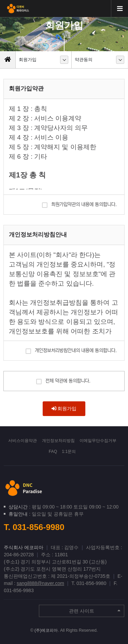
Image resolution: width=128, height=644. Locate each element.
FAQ (53, 452)
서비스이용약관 (23, 441)
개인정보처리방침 (58, 441)
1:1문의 (69, 452)
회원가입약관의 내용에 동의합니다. (79, 204)
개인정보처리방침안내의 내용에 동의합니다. (71, 350)
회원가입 (64, 409)
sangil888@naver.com (40, 583)
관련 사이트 (95, 611)
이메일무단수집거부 (98, 441)
